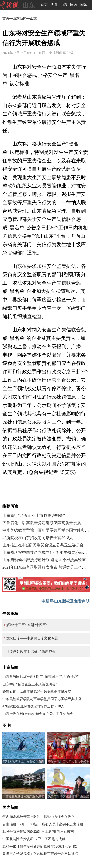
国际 (83, 5)
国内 (74, 5)
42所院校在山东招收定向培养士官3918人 (38, 538)
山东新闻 (20, 18)
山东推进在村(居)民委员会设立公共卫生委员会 (43, 545)
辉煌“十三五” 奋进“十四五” (27, 625)
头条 (54, 5)
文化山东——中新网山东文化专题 (32, 638)
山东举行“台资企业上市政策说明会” (34, 515)
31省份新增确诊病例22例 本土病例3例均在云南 (38, 832)
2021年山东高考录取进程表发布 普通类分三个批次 (46, 567)
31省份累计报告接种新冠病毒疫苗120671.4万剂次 (40, 846)
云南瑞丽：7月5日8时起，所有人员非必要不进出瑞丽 (43, 824)
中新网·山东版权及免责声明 (66, 601)
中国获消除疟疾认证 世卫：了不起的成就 (34, 839)
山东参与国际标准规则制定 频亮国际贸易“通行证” (40, 677)
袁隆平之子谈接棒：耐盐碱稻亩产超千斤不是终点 (40, 854)
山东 (64, 5)
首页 (44, 5)
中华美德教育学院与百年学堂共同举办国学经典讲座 (42, 699)
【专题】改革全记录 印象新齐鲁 (31, 652)
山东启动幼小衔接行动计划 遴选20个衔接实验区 (44, 560)
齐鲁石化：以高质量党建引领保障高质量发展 (42, 523)
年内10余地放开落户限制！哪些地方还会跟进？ (39, 817)
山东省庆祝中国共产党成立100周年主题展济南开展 (47, 552)
